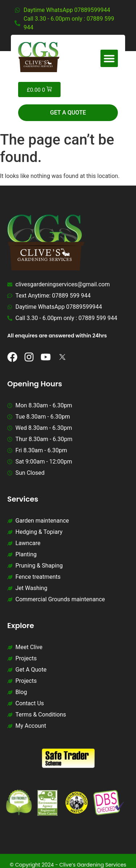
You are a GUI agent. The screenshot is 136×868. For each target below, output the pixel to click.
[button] (109, 58)
